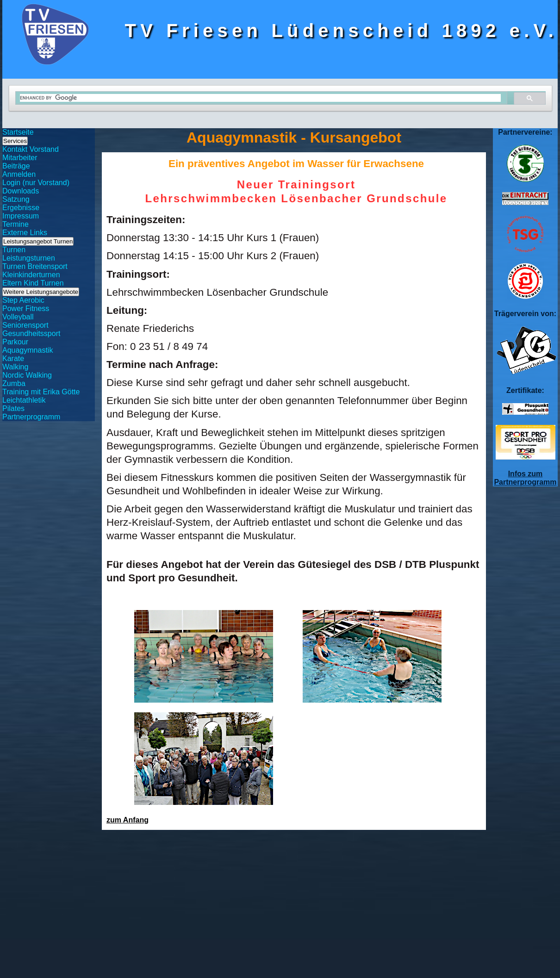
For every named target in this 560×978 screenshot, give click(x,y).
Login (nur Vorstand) (36, 183)
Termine (16, 224)
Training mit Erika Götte (41, 392)
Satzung (16, 199)
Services (15, 141)
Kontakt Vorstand (31, 149)
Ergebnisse (21, 208)
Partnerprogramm (31, 417)
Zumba (14, 383)
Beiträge (16, 166)
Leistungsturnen (29, 258)
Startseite (18, 132)
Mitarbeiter (20, 158)
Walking (15, 367)
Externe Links (25, 233)
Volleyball (18, 317)
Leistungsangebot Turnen (38, 241)
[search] (260, 98)
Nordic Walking (27, 375)
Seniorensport (25, 325)
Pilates (13, 408)
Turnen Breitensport (35, 266)
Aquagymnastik (28, 350)
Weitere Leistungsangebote (41, 292)
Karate (13, 358)
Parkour (15, 342)
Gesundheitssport (31, 333)
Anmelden (19, 174)
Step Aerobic (23, 300)
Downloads (21, 191)
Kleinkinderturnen (31, 275)
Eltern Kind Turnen (33, 283)
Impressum (21, 216)
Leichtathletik (24, 400)
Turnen (14, 250)
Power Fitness (26, 308)
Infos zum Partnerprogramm (525, 478)
